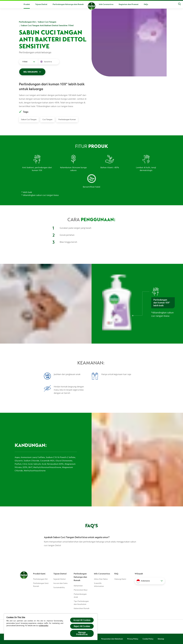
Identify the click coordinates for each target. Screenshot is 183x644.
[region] (51, 627)
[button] (150, 581)
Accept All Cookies (82, 620)
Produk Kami (39, 574)
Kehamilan (78, 586)
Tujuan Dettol (41, 4)
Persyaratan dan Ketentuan (112, 639)
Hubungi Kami (120, 579)
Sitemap (161, 639)
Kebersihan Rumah (82, 608)
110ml (25, 62)
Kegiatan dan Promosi (129, 4)
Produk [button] (27, 4)
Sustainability (59, 587)
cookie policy (44, 626)
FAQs (146, 4)
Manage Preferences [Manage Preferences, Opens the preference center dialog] (82, 633)
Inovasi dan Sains (60, 583)
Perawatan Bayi (81, 590)
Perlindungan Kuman (67, 119)
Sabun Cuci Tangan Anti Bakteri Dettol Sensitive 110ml (47, 25)
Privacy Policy (133, 639)
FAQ (116, 574)
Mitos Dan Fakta (101, 579)
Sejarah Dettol (60, 579)
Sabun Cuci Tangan (47, 22)
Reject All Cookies (82, 626)
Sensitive (48, 62)
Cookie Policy (148, 639)
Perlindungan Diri (27, 22)
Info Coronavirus (106, 4)
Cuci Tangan (47, 119)
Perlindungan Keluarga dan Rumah (68, 4)
